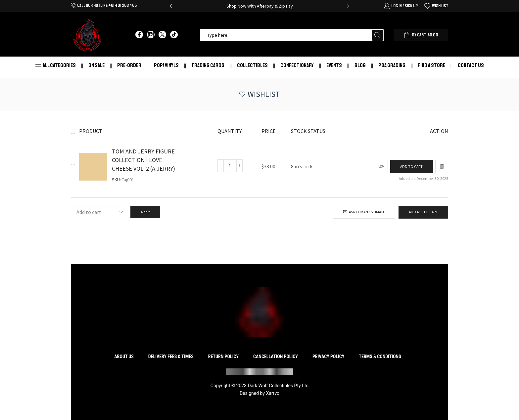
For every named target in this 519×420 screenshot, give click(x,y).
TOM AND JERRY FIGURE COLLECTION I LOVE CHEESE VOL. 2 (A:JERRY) (143, 160)
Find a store (432, 65)
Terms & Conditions (380, 357)
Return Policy (223, 357)
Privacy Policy (329, 357)
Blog (360, 65)
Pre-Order (129, 65)
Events (334, 65)
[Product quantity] (230, 166)
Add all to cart (423, 212)
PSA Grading (392, 65)
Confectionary (297, 65)
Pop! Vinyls (166, 65)
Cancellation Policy (276, 357)
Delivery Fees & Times (171, 357)
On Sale (96, 65)
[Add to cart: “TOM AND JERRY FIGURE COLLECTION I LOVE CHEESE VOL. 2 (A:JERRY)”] (411, 167)
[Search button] (377, 35)
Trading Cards (208, 65)
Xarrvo (273, 393)
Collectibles (252, 65)
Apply (145, 212)
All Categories (56, 65)
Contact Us (471, 65)
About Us (124, 357)
